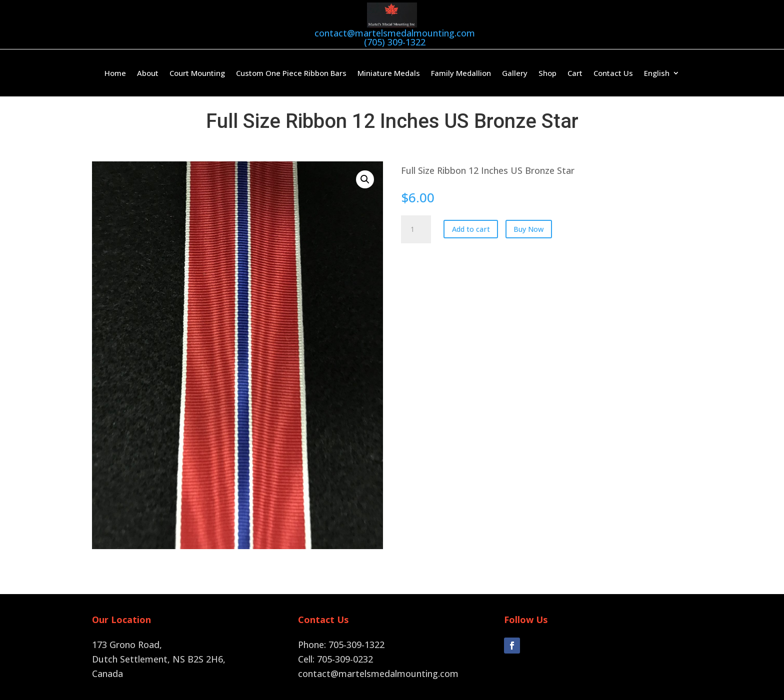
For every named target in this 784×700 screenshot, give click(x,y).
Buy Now (528, 228)
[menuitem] (662, 74)
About (148, 73)
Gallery (515, 73)
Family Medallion (461, 73)
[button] (365, 178)
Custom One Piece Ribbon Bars (291, 73)
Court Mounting (197, 73)
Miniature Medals (389, 73)
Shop (547, 73)
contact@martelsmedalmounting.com (395, 33)
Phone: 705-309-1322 (341, 644)
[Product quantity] (416, 228)
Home (115, 73)
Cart (575, 73)
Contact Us (613, 73)
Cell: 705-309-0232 (335, 658)
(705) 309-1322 (395, 42)
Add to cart (471, 228)
